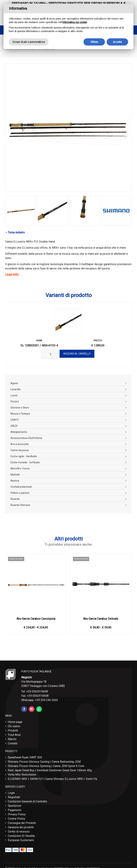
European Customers (21, 840)
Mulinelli (15, 475)
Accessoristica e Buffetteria (26, 438)
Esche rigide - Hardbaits (24, 456)
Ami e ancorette (20, 444)
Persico (15, 401)
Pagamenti (15, 810)
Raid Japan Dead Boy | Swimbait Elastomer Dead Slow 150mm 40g (50, 770)
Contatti (13, 743)
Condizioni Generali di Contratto (27, 801)
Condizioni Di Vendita (21, 836)
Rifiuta (94, 42)
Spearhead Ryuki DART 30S (25, 757)
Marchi (12, 739)
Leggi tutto (12, 274)
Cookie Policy (17, 819)
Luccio (14, 395)
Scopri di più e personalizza (29, 42)
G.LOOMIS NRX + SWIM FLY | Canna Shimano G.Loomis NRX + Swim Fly (53, 779)
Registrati (14, 797)
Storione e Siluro (20, 408)
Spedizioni (15, 806)
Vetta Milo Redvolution (22, 775)
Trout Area (14, 735)
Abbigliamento (19, 432)
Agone (14, 383)
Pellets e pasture (20, 493)
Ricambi (15, 499)
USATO (15, 420)
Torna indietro (16, 232)
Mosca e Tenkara (20, 414)
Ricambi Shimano (20, 505)
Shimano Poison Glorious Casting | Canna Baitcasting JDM (44, 762)
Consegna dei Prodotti (22, 823)
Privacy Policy (17, 814)
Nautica (15, 481)
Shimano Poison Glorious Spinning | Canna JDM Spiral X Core (46, 766)
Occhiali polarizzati (21, 487)
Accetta (117, 42)
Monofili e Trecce (20, 468)
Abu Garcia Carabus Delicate (101, 619)
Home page (15, 722)
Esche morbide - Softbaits (25, 462)
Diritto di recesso (19, 832)
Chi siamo (14, 726)
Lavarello (16, 389)
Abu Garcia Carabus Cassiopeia (36, 619)
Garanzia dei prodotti (21, 827)
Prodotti (13, 730)
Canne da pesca (20, 450)
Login (11, 793)
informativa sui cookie (75, 22)
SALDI (14, 426)
